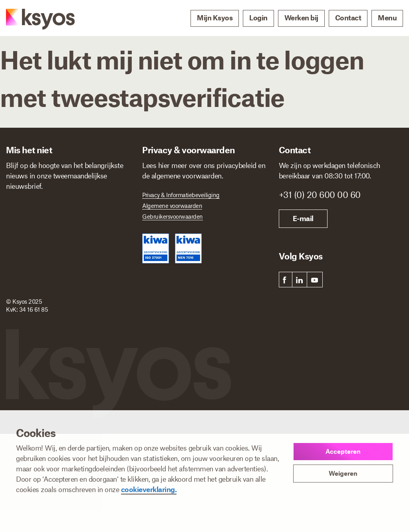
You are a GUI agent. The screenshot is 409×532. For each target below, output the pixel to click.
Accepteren (343, 451)
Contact (348, 18)
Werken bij (301, 18)
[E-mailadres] (68, 252)
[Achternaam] (101, 217)
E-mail (303, 218)
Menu (387, 18)
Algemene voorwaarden (172, 206)
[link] (285, 280)
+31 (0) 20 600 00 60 (320, 194)
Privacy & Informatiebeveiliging (181, 195)
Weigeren (343, 473)
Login (258, 18)
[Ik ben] (71, 285)
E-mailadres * (26, 239)
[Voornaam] (35, 217)
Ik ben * (18, 274)
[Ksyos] (32, 18)
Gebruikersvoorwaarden (173, 216)
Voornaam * (24, 205)
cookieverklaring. (149, 489)
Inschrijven (35, 314)
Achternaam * (92, 205)
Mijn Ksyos (215, 18)
